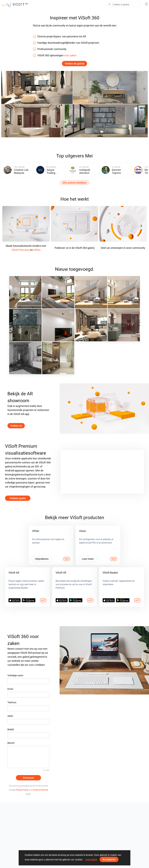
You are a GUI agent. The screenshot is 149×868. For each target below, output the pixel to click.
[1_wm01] (58, 358)
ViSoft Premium (20, 250)
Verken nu (16, 426)
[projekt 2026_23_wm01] (91, 325)
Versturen (28, 778)
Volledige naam (15, 675)
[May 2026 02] (58, 292)
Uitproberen (42, 559)
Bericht (11, 743)
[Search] (124, 4)
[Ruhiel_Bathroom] (124, 325)
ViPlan (37, 250)
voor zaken (70, 55)
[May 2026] (124, 292)
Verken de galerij (74, 64)
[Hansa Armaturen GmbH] (25, 325)
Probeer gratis (18, 498)
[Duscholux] (25, 358)
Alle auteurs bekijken (75, 183)
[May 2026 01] (91, 292)
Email (10, 689)
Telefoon (12, 702)
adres (10, 716)
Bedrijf (11, 729)
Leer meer (88, 559)
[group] (17, 170)
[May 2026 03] (25, 292)
